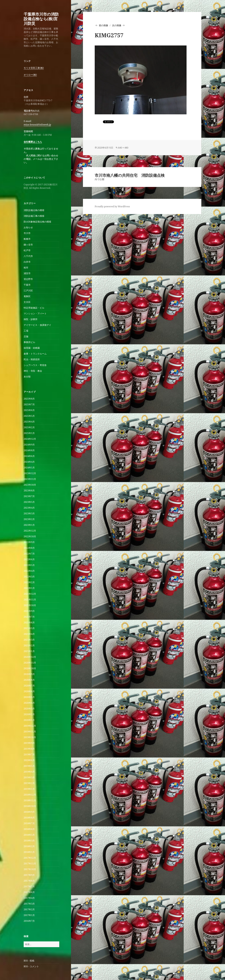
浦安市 (27, 273)
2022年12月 (30, 531)
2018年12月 (30, 795)
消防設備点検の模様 (34, 210)
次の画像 (117, 25)
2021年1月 (29, 651)
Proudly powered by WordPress (112, 206)
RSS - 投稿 (29, 961)
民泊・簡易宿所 (32, 359)
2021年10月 (30, 605)
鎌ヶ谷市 (28, 245)
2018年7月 (29, 823)
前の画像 (103, 25)
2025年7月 (29, 404)
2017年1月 (29, 915)
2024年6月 (29, 456)
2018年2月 (29, 846)
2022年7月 (29, 554)
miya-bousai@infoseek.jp (37, 125)
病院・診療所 (31, 319)
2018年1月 (29, 852)
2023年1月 (29, 525)
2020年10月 (30, 668)
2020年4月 (29, 703)
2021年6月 (29, 622)
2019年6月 (29, 760)
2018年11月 (30, 800)
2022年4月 (29, 571)
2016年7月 (29, 921)
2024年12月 (30, 439)
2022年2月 (29, 582)
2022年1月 (29, 588)
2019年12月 (30, 726)
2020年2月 (29, 714)
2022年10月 (30, 536)
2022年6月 (29, 559)
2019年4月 (29, 772)
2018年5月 (29, 835)
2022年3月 (29, 577)
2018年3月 (29, 841)
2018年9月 (29, 812)
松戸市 (27, 250)
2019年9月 (29, 743)
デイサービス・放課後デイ (37, 325)
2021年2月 (29, 645)
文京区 (27, 302)
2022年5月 (29, 565)
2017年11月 (30, 864)
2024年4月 (29, 462)
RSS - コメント (31, 966)
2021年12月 (30, 594)
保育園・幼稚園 (32, 348)
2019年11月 (30, 732)
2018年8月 (29, 818)
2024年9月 (29, 445)
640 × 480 (123, 148)
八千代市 (28, 256)
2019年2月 (29, 783)
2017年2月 (29, 909)
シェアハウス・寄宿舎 (35, 365)
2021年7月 (29, 617)
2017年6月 (29, 892)
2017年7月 (29, 886)
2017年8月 (29, 881)
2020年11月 (30, 663)
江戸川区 (28, 291)
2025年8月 (29, 399)
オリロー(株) (30, 75)
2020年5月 (29, 697)
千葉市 (27, 285)
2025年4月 (29, 422)
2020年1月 (29, 720)
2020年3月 (29, 709)
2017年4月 (29, 898)
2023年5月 (29, 502)
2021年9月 (29, 611)
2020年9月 (29, 674)
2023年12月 (30, 473)
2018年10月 (30, 806)
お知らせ (28, 227)
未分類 (27, 377)
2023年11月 (30, 479)
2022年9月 (29, 542)
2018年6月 (29, 829)
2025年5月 (29, 416)
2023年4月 (29, 508)
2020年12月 (30, 657)
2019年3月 (29, 777)
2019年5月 (29, 766)
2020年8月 (29, 680)
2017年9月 (29, 875)
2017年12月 (30, 858)
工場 (26, 331)
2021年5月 (29, 628)
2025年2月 (29, 427)
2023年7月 (29, 496)
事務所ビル (29, 342)
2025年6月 (29, 410)
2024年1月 (29, 468)
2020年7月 (29, 686)
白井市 (27, 262)
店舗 (26, 336)
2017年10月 (30, 869)
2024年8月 (29, 450)
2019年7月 (29, 754)
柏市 (26, 268)
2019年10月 (30, 737)
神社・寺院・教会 (33, 371)
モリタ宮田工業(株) (34, 68)
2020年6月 (29, 691)
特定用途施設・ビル (34, 308)
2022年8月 (29, 548)
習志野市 (28, 279)
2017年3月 (29, 904)
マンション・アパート (35, 313)
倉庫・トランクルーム (35, 354)
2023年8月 (29, 491)
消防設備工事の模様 (34, 216)
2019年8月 (29, 749)
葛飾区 (27, 296)
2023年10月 (30, 485)
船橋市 (27, 239)
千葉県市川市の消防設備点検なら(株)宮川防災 (41, 19)
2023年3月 (29, 513)
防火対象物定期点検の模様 (37, 222)
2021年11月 (30, 600)
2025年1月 (29, 433)
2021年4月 (29, 634)
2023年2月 (29, 519)
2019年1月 (29, 789)
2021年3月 (29, 640)
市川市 (27, 233)
